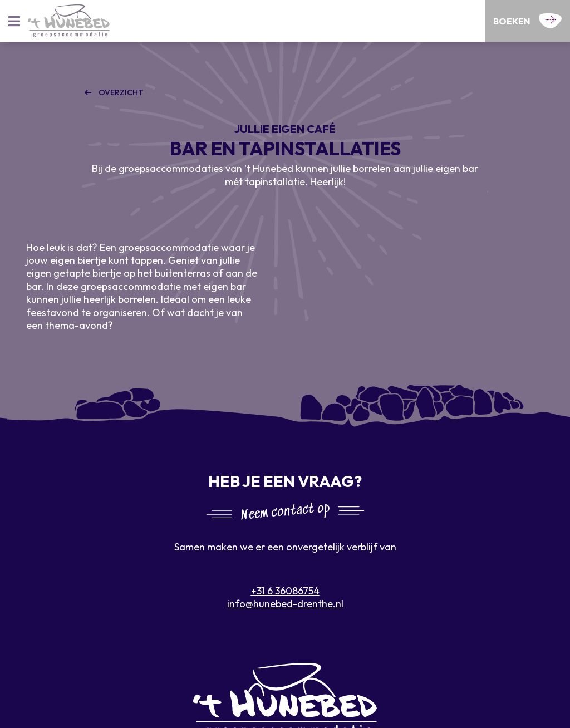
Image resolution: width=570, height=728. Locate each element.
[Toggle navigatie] (14, 21)
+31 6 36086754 (285, 591)
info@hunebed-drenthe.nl (285, 604)
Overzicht (120, 92)
